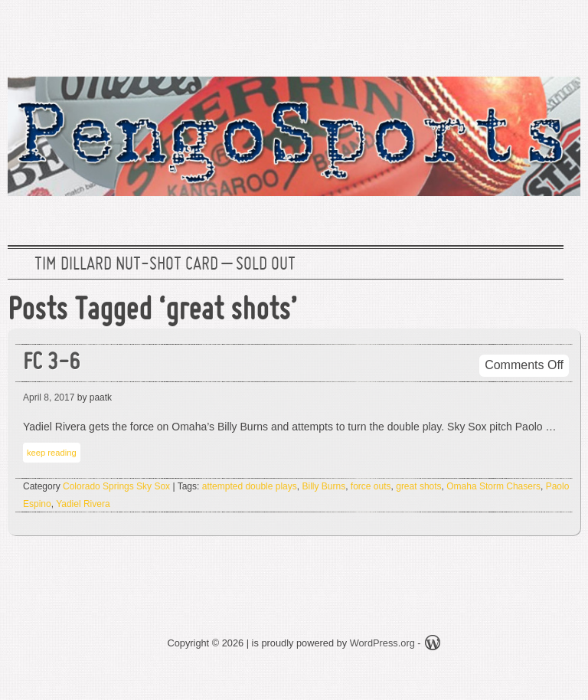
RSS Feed (560, 34)
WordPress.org (382, 643)
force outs (371, 486)
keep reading (52, 453)
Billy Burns (323, 486)
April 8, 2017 (49, 397)
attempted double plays (250, 486)
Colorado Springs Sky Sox (116, 486)
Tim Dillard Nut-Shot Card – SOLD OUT (165, 265)
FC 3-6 (51, 363)
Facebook (511, 34)
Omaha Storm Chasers (493, 486)
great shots (418, 486)
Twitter (462, 34)
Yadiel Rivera (83, 504)
